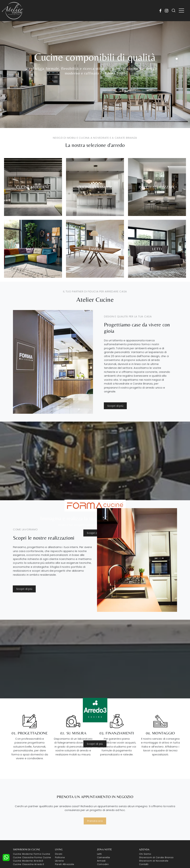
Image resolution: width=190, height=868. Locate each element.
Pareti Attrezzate (65, 864)
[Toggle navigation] (181, 11)
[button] (177, 59)
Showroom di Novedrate (154, 861)
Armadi (101, 861)
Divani (59, 854)
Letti (99, 854)
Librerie (59, 861)
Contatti (144, 864)
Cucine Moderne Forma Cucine (32, 854)
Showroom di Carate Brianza (156, 857)
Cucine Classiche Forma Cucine (32, 857)
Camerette (103, 857)
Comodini (103, 864)
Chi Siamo (145, 854)
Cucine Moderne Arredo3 (28, 861)
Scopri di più (115, 406)
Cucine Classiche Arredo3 (28, 864)
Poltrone (60, 857)
